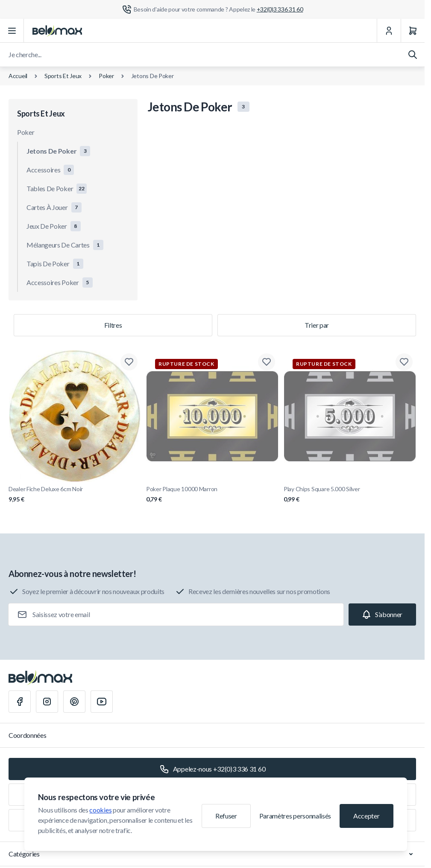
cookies (100, 810)
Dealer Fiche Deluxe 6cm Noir (75, 494)
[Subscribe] (382, 615)
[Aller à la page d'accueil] (57, 31)
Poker (106, 76)
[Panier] (413, 31)
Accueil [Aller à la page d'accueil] (18, 76)
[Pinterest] (74, 702)
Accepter (366, 816)
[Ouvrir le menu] (12, 31)
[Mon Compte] (389, 31)
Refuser (226, 816)
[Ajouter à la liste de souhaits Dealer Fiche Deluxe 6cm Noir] (129, 362)
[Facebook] (20, 702)
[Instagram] (47, 702)
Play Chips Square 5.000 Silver (350, 494)
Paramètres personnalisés (295, 816)
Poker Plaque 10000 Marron (212, 494)
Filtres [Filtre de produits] (113, 325)
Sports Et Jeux (63, 76)
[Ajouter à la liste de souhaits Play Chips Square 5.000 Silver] (404, 362)
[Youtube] (102, 702)
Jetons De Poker (152, 76)
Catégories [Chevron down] (212, 854)
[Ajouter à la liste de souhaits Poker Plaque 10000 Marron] (267, 362)
